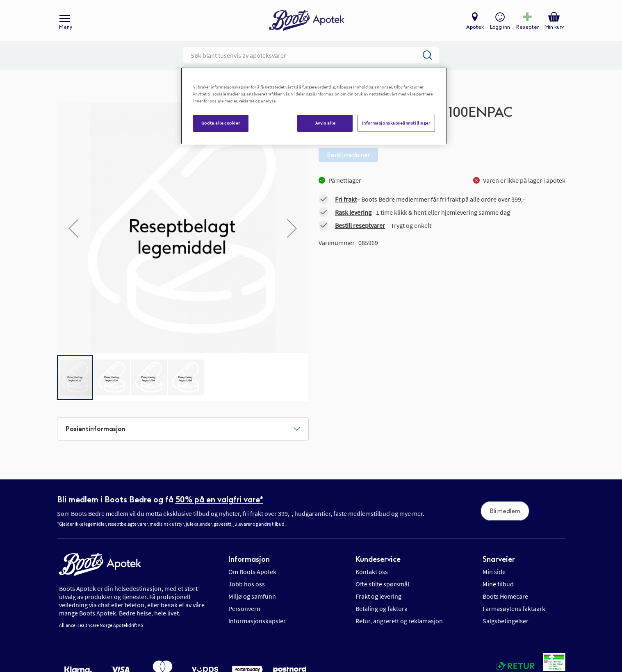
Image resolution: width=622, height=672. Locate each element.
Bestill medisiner (348, 155)
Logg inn (500, 27)
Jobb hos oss (247, 584)
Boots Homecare (505, 596)
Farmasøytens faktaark (514, 608)
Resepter (527, 27)
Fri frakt (346, 199)
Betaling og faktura (382, 608)
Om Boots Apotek (252, 572)
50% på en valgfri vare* (219, 499)
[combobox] (311, 55)
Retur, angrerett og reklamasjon (399, 621)
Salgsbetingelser (506, 621)
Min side (494, 572)
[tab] (183, 429)
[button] (73, 228)
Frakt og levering (378, 596)
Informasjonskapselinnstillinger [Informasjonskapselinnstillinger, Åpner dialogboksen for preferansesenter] (396, 123)
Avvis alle (325, 123)
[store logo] (307, 21)
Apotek (475, 27)
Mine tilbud (498, 584)
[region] (314, 106)
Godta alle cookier (221, 123)
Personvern (244, 608)
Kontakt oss (372, 572)
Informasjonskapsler (257, 621)
